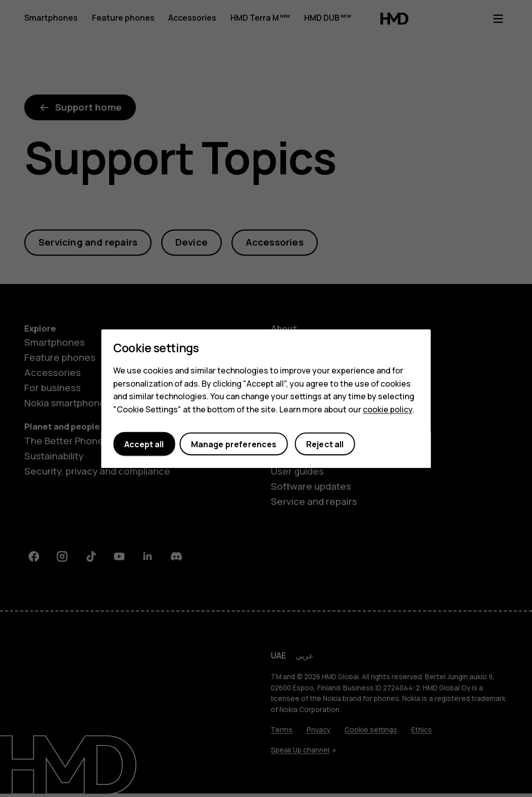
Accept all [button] (144, 444)
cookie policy (388, 409)
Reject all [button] (325, 444)
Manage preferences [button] (234, 444)
